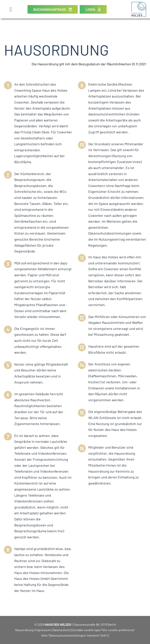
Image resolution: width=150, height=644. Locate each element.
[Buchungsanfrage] (53, 9)
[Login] (93, 9)
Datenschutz (61, 630)
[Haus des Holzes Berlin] (139, 4)
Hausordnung (24, 630)
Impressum (43, 630)
